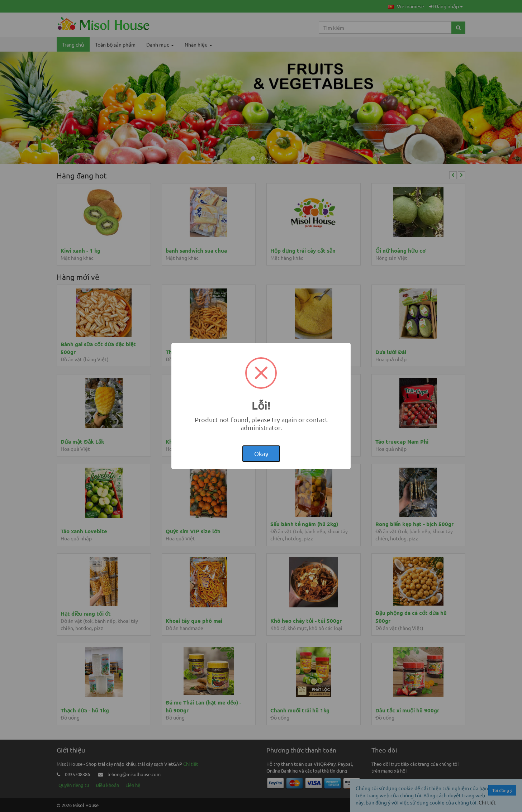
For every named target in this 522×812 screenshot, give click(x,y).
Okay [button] (261, 453)
